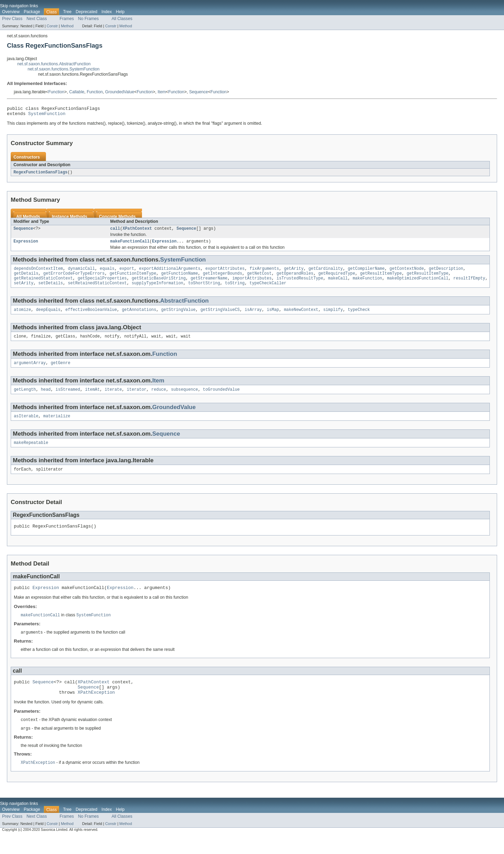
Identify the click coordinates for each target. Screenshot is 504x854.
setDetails (51, 290)
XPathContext (137, 231)
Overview (11, 12)
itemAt (92, 399)
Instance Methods (70, 219)
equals (107, 273)
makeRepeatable (31, 453)
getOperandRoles (295, 278)
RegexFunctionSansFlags (40, 174)
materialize (57, 426)
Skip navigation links (19, 6)
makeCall (338, 284)
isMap (273, 317)
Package (32, 12)
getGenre (61, 371)
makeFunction (367, 284)
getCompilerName (366, 273)
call (115, 231)
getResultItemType (381, 278)
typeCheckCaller (268, 290)
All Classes (122, 19)
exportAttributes (225, 273)
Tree (67, 12)
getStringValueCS (220, 317)
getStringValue (178, 317)
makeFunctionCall (130, 245)
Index (107, 12)
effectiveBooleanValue (91, 317)
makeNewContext (301, 317)
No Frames (88, 19)
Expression (26, 245)
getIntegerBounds (222, 278)
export (127, 273)
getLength (25, 399)
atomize (22, 317)
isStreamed (68, 399)
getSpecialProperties (102, 284)
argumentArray (30, 371)
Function (56, 92)
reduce (159, 399)
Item (162, 92)
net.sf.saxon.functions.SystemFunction (64, 69)
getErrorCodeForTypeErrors (74, 278)
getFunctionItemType (133, 278)
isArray (253, 317)
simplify (333, 317)
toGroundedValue (221, 399)
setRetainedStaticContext (97, 290)
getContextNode (407, 273)
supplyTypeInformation (157, 290)
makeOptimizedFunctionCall (418, 284)
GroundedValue (120, 92)
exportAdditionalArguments (170, 273)
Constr (52, 26)
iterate (113, 399)
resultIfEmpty (469, 284)
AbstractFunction (184, 307)
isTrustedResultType (300, 284)
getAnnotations (139, 317)
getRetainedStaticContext (43, 284)
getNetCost (259, 278)
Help (120, 12)
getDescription (446, 273)
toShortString (204, 290)
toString (235, 290)
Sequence (198, 92)
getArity (294, 273)
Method (67, 26)
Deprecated (87, 12)
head (46, 399)
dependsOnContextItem (38, 273)
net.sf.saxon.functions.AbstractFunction (54, 64)
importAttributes (252, 284)
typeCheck (359, 317)
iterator (137, 399)
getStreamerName (209, 284)
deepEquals (48, 317)
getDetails (26, 278)
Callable (77, 92)
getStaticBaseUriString (159, 284)
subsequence (184, 399)
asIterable (26, 426)
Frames (67, 19)
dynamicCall (81, 273)
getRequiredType (337, 278)
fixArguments (264, 273)
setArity (24, 290)
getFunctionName (179, 278)
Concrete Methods (117, 219)
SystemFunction (47, 115)
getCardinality (326, 273)
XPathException (96, 709)
